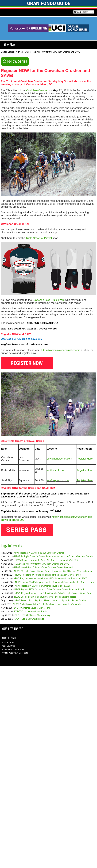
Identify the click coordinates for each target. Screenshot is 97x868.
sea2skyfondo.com (58, 480)
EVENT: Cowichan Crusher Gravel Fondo (33, 608)
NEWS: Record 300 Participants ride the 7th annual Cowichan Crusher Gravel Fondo (54, 582)
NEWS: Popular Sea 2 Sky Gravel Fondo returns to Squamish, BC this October (50, 601)
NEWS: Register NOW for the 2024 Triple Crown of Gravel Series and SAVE (49, 590)
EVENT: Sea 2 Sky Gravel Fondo (29, 619)
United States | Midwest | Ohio (15, 52)
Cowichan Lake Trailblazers (49, 300)
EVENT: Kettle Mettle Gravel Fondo (31, 612)
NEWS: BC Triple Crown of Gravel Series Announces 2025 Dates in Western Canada (53, 571)
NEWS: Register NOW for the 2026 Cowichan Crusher (39, 553)
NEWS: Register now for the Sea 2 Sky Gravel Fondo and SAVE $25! (46, 560)
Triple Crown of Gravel (39, 238)
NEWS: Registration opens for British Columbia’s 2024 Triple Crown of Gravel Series (54, 593)
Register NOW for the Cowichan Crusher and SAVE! (56, 52)
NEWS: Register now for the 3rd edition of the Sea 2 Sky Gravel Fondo (48, 575)
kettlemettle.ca (55, 470)
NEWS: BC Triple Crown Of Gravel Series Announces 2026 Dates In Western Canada (54, 557)
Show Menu (10, 44)
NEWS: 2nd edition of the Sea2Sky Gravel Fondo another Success (45, 597)
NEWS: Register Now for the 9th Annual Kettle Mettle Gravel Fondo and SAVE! (50, 579)
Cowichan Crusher (37, 90)
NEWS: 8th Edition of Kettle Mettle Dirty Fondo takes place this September (48, 604)
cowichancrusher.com (59, 459)
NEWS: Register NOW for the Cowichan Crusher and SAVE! (42, 564)
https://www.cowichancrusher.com (61, 350)
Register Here (85, 459)
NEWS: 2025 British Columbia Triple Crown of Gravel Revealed (43, 568)
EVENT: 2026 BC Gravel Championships (33, 615)
